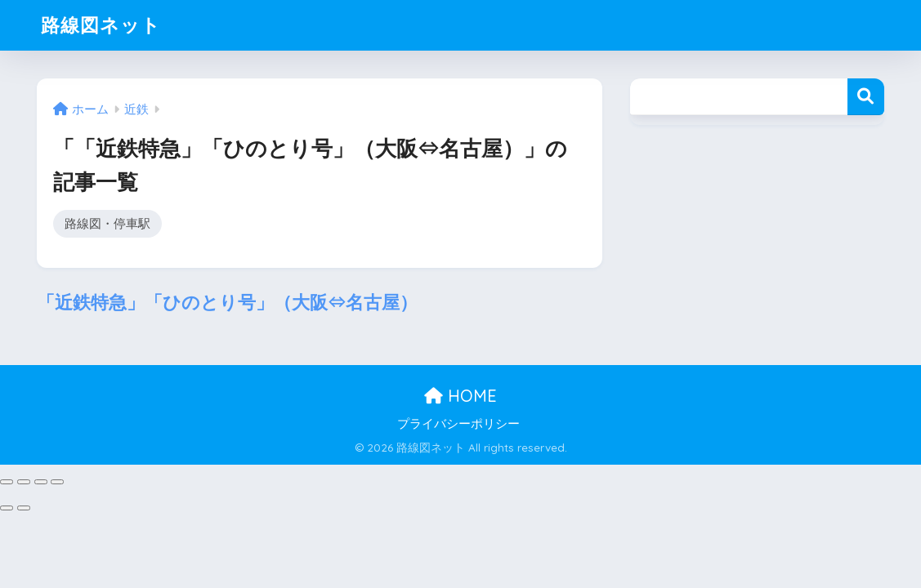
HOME (460, 396)
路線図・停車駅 (107, 223)
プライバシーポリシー (458, 424)
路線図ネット (101, 25)
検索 (866, 97)
